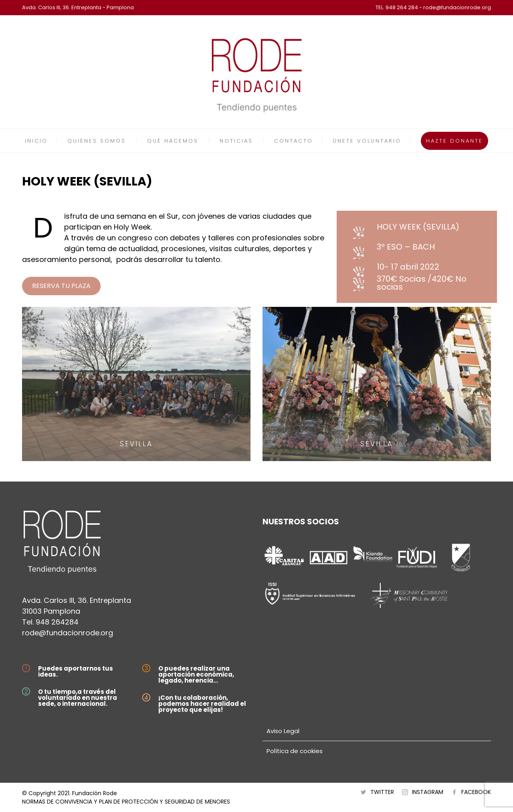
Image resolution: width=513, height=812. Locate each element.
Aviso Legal (283, 731)
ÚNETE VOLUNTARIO (367, 141)
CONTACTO (294, 141)
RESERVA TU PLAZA (61, 286)
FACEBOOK (476, 792)
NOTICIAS (236, 141)
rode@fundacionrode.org (68, 633)
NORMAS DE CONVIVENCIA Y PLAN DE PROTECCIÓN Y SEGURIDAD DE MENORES (126, 802)
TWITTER (382, 792)
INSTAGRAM (428, 792)
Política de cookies (295, 751)
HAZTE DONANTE (454, 141)
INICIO (36, 141)
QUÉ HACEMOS (173, 141)
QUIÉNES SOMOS (97, 141)
